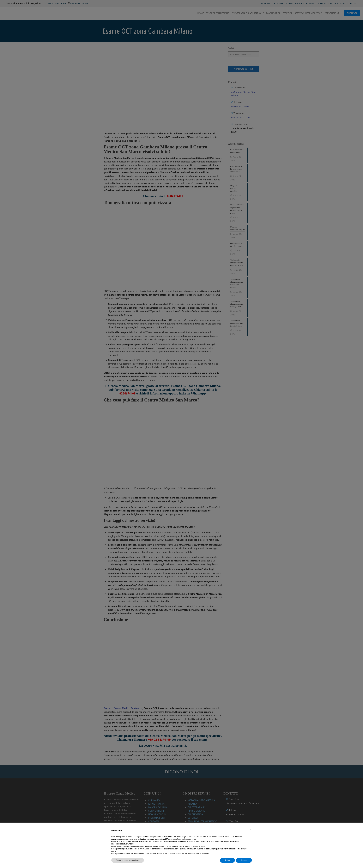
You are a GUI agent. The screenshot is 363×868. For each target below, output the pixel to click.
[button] (250, 830)
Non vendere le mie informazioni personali (189, 846)
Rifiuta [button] (227, 860)
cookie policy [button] (191, 839)
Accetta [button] (244, 860)
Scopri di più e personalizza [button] (128, 860)
